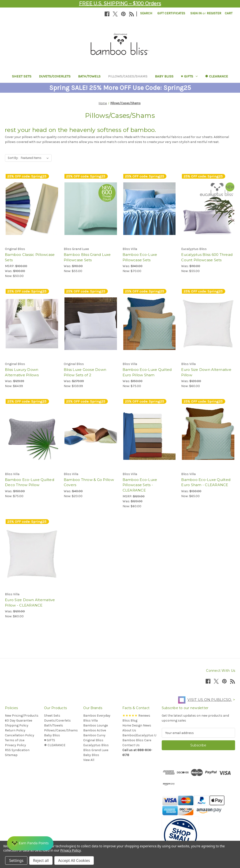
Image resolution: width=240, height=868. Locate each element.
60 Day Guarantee (19, 720)
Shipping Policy (17, 725)
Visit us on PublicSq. (204, 700)
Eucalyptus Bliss (96, 745)
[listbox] (36, 158)
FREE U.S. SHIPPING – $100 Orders (120, 4)
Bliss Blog (130, 720)
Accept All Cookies (74, 860)
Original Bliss (93, 740)
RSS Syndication (17, 750)
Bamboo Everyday (97, 716)
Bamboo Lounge (96, 725)
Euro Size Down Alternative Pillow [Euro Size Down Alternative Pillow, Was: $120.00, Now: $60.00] (206, 372)
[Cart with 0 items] (229, 13)
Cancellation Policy (20, 735)
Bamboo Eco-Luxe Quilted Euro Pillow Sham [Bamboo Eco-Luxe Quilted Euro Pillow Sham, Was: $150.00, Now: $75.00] (147, 372)
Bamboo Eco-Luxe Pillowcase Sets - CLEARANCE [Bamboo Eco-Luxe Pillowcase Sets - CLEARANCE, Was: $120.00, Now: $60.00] (140, 485)
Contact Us (131, 745)
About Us (129, 730)
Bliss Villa (90, 720)
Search (146, 13)
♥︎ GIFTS (189, 76)
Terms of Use (15, 740)
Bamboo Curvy (94, 735)
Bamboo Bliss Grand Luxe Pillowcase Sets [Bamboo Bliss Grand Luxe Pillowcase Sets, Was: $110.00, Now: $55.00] (87, 257)
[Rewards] (30, 843)
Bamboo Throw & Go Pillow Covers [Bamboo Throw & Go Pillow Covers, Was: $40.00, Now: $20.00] (89, 482)
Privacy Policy (15, 745)
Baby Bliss (164, 76)
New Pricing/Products (22, 716)
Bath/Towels (89, 76)
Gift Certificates (171, 13)
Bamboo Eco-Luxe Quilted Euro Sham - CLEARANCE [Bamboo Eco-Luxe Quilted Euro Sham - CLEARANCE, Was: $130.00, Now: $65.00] (206, 482)
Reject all (41, 860)
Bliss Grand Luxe (96, 750)
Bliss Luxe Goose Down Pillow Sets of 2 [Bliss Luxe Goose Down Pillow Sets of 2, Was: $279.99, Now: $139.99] (85, 372)
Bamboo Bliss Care (137, 740)
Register (214, 13)
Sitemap (11, 755)
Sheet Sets (22, 76)
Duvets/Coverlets (55, 76)
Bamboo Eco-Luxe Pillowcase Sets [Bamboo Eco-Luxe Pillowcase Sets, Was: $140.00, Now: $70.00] (140, 257)
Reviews (136, 716)
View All (89, 760)
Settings (16, 860)
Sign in (196, 13)
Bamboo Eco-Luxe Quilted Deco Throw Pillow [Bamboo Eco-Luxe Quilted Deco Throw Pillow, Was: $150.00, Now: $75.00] (30, 482)
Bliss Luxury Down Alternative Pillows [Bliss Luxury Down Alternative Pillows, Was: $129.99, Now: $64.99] (22, 372)
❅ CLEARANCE (217, 76)
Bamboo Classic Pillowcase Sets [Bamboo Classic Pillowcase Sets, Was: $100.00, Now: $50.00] (30, 257)
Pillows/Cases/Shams (128, 76)
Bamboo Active (95, 730)
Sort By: (13, 158)
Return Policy (15, 730)
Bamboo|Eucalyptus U (139, 735)
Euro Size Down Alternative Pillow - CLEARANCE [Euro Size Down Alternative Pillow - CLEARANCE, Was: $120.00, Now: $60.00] (30, 603)
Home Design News (137, 725)
